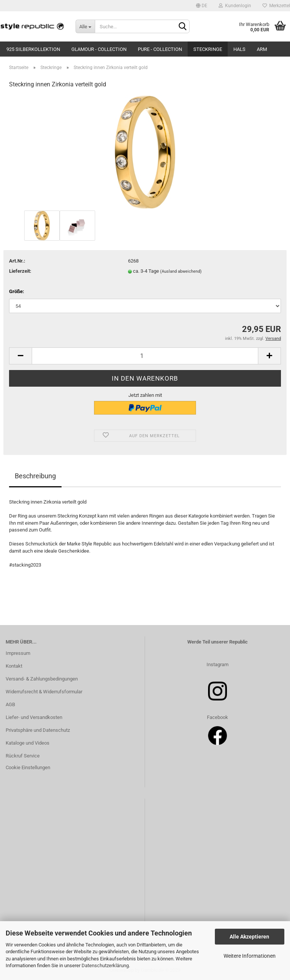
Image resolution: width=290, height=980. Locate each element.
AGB (10, 704)
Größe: (17, 291)
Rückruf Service (23, 756)
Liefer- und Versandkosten (34, 717)
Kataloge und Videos (28, 743)
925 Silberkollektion (33, 49)
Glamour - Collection (99, 49)
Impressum (18, 653)
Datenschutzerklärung (105, 965)
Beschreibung (35, 476)
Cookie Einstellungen (28, 767)
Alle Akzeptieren (249, 937)
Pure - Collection (160, 49)
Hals (239, 49)
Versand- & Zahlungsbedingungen (42, 679)
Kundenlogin (235, 6)
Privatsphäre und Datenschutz (38, 730)
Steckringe (208, 49)
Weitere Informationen (250, 956)
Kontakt (14, 666)
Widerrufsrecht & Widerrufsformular (44, 692)
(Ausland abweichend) (181, 271)
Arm (262, 49)
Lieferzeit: (20, 271)
